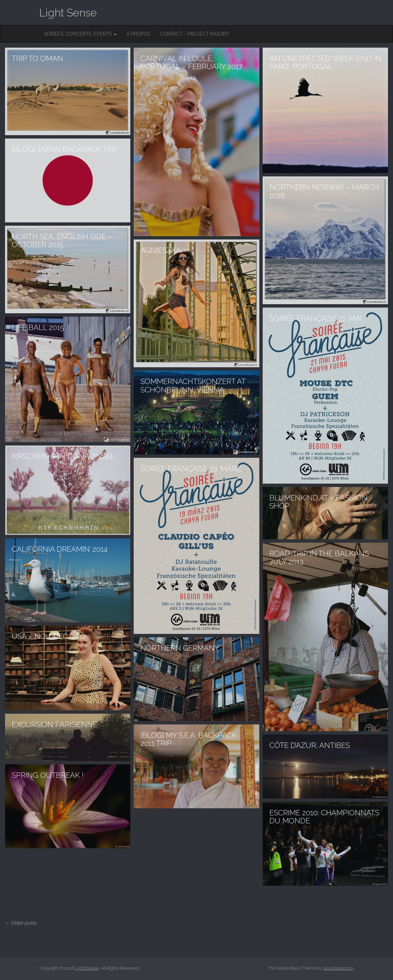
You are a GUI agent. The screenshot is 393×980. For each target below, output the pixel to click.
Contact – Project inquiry (195, 34)
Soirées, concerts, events (80, 34)
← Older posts (21, 923)
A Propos (138, 34)
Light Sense (68, 13)
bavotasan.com (338, 968)
